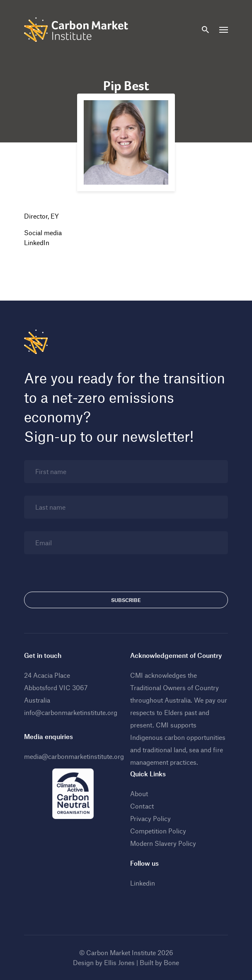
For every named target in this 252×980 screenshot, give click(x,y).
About (139, 793)
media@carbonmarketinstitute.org (74, 756)
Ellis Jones (119, 962)
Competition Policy (158, 831)
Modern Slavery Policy (163, 843)
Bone (171, 962)
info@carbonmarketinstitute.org (71, 712)
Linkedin (143, 883)
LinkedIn (37, 242)
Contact (142, 806)
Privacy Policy (150, 818)
